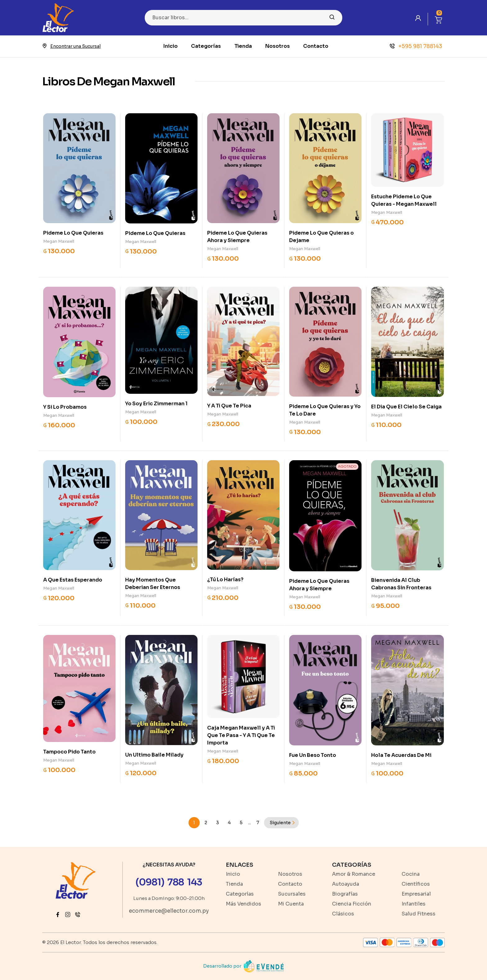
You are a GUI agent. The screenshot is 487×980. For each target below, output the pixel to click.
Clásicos (343, 914)
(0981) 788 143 (169, 882)
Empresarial (416, 894)
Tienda (243, 46)
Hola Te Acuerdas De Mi (401, 755)
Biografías (345, 894)
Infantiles (414, 904)
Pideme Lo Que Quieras (73, 233)
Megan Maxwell (59, 241)
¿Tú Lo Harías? (225, 580)
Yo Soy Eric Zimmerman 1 (156, 404)
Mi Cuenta (291, 904)
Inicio (171, 46)
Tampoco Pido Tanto (69, 752)
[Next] (281, 823)
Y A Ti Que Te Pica (229, 406)
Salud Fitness (419, 914)
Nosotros (278, 46)
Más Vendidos (243, 904)
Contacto (316, 46)
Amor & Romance (354, 874)
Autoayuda (346, 884)
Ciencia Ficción (352, 904)
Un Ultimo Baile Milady (154, 755)
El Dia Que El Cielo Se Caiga (406, 407)
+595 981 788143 (416, 46)
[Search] (243, 18)
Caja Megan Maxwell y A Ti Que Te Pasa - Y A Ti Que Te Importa (241, 735)
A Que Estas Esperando (73, 580)
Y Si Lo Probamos (65, 407)
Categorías (206, 46)
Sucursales (292, 894)
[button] (439, 19)
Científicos (416, 884)
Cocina (411, 874)
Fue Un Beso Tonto (313, 755)
